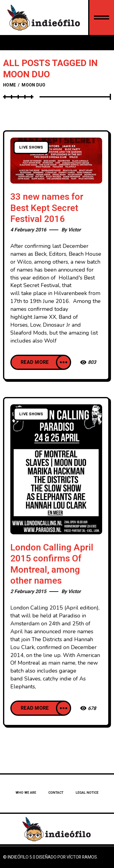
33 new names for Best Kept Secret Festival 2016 (47, 208)
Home (9, 85)
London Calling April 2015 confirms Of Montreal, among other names (52, 564)
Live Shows (31, 147)
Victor (74, 230)
